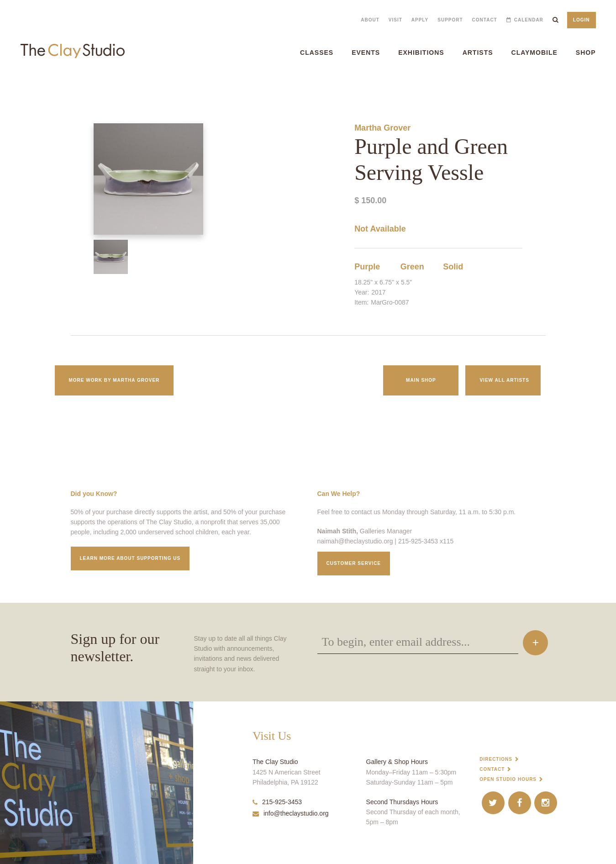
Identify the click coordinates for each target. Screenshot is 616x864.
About (370, 20)
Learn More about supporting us (130, 558)
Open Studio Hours (508, 779)
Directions (496, 759)
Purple (367, 267)
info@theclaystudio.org (291, 813)
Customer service (354, 563)
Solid (453, 267)
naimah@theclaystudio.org (355, 541)
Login (582, 20)
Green (412, 267)
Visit (395, 20)
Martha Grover (382, 128)
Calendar (529, 20)
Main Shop (421, 380)
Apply (420, 20)
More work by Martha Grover (114, 380)
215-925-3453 (277, 802)
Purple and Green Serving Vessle (30, 87)
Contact (485, 20)
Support (450, 20)
